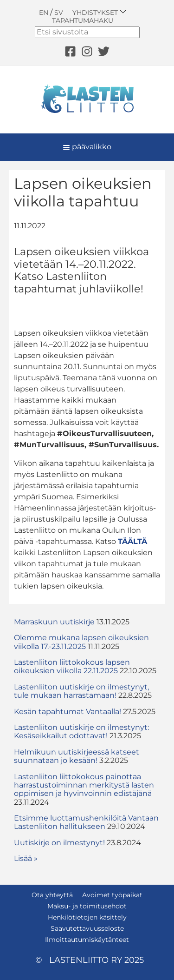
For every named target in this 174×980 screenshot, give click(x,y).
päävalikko (87, 147)
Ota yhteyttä (52, 895)
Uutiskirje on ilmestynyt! (59, 843)
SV (59, 13)
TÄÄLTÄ (132, 541)
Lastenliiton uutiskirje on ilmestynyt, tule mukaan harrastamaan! (81, 691)
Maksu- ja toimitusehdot (87, 906)
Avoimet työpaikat (112, 895)
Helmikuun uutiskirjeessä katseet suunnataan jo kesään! (77, 756)
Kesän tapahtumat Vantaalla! (68, 712)
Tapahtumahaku (83, 20)
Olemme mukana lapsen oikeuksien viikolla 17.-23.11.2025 (81, 642)
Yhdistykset (99, 12)
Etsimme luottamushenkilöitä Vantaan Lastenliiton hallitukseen (86, 822)
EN (44, 13)
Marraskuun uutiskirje (54, 622)
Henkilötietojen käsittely (87, 917)
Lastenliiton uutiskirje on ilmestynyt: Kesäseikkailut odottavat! (81, 732)
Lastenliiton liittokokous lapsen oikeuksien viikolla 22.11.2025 (72, 666)
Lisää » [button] (26, 858)
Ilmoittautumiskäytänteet (87, 940)
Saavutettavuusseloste (87, 928)
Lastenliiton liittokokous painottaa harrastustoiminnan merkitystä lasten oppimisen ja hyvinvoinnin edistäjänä (84, 785)
